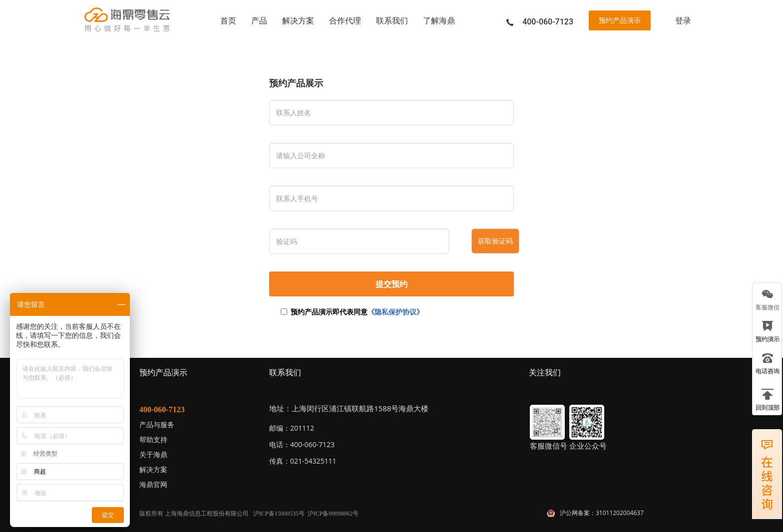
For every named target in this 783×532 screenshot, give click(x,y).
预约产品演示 (620, 20)
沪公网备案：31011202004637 (602, 513)
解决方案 (298, 21)
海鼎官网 (153, 484)
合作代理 (345, 21)
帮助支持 (153, 439)
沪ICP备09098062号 (333, 514)
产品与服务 (157, 424)
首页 (228, 21)
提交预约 (391, 284)
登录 (683, 21)
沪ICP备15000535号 (279, 514)
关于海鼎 (153, 454)
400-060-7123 (162, 409)
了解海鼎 (439, 21)
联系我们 (392, 21)
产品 (259, 21)
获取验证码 (495, 241)
